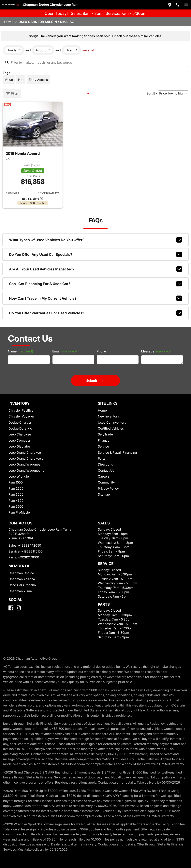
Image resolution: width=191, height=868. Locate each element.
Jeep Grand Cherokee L (26, 458)
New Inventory (109, 416)
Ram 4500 (16, 501)
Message (156, 351)
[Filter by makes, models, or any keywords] (95, 62)
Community (106, 482)
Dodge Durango (20, 428)
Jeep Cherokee (20, 434)
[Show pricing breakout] (33, 199)
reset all (89, 50)
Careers (104, 476)
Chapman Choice (21, 573)
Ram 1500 (16, 482)
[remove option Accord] (43, 50)
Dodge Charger (20, 422)
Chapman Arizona (22, 579)
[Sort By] (173, 93)
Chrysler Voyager (21, 416)
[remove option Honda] (14, 50)
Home (9, 22)
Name (21, 351)
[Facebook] (11, 608)
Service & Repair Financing (117, 452)
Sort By (152, 93)
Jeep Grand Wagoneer (25, 464)
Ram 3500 (16, 494)
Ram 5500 (16, 506)
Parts (102, 458)
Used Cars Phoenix (22, 585)
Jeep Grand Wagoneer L (26, 470)
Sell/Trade (105, 434)
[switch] (186, 5)
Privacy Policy (108, 488)
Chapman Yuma (20, 591)
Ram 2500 (16, 488)
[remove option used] (71, 50)
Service (103, 446)
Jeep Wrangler (19, 476)
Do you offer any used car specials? (95, 254)
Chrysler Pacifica (21, 410)
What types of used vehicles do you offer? (95, 240)
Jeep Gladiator (19, 446)
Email (65, 351)
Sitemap (104, 494)
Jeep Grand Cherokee (25, 452)
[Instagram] (18, 608)
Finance (104, 440)
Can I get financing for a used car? (95, 284)
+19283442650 (30, 545)
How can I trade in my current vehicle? (95, 298)
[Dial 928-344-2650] (178, 5)
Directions (105, 464)
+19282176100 (32, 551)
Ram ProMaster (20, 512)
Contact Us (106, 470)
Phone (101, 351)
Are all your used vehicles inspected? (95, 269)
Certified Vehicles (111, 428)
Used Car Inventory (112, 422)
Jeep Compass (20, 440)
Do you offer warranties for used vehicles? (95, 313)
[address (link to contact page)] (170, 5)
